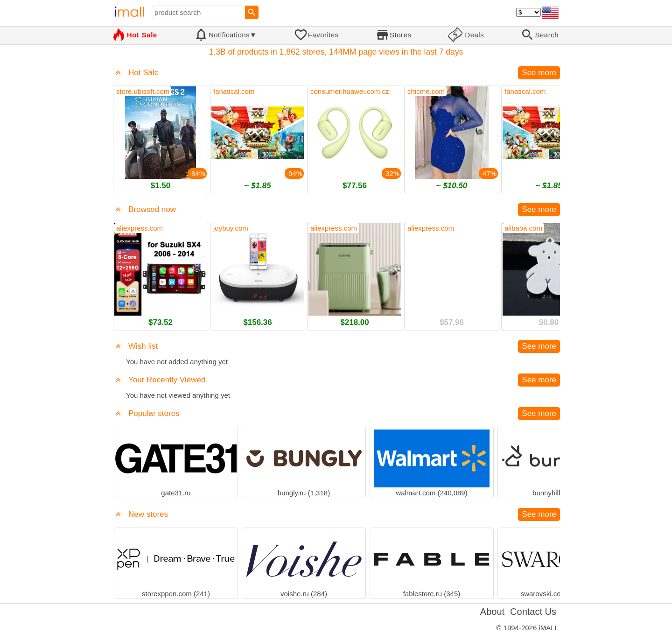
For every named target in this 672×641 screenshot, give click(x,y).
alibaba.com (523, 228)
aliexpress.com (140, 228)
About (492, 612)
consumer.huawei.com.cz (350, 91)
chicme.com (426, 91)
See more (539, 73)
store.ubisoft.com (143, 91)
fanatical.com (234, 91)
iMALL (549, 628)
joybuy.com (231, 228)
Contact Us (533, 612)
